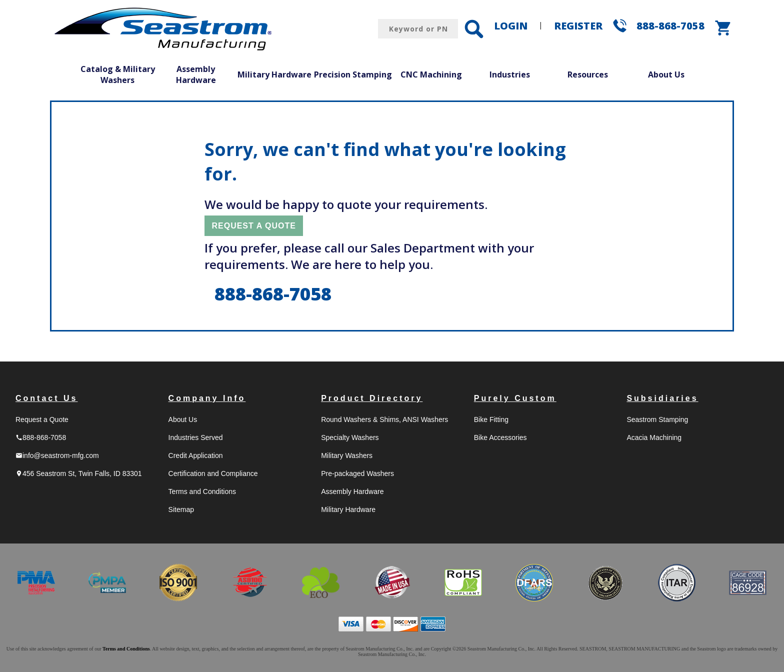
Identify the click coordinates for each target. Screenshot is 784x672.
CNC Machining (431, 74)
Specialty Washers (350, 437)
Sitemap (181, 509)
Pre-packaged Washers (357, 473)
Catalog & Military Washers (118, 74)
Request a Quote (42, 419)
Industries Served (196, 437)
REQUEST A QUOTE (254, 226)
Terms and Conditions (202, 491)
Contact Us (46, 398)
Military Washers (347, 455)
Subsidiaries (662, 398)
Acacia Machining (654, 437)
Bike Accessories (500, 437)
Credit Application (196, 455)
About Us (666, 74)
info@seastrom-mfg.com (57, 455)
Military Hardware (274, 74)
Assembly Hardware (196, 74)
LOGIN (511, 26)
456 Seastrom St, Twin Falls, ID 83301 (79, 473)
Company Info (207, 398)
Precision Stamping (353, 74)
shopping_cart (723, 28)
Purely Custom (515, 398)
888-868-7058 (670, 26)
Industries (510, 74)
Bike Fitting (491, 419)
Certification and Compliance (213, 473)
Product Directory (372, 398)
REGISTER (578, 26)
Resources (588, 74)
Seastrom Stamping (657, 419)
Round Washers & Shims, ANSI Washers (384, 419)
